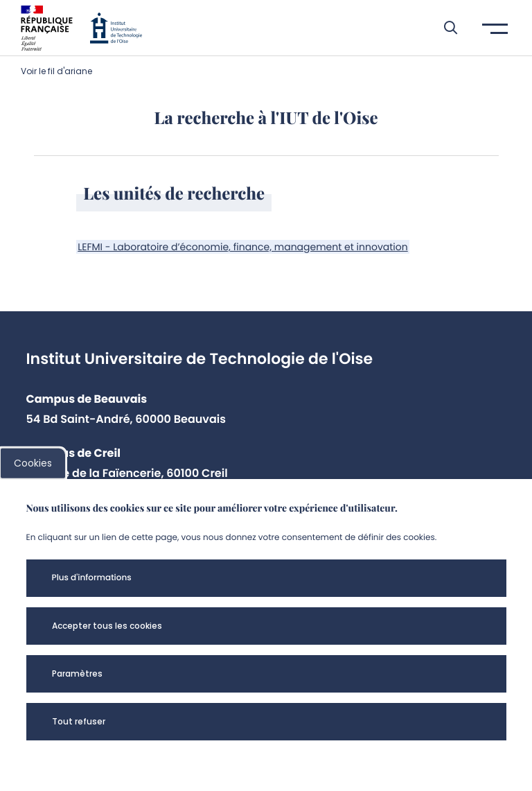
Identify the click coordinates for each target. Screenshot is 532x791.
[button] (444, 28)
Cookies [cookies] (33, 463)
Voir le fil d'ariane (56, 71)
